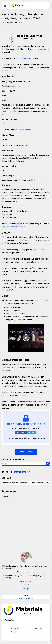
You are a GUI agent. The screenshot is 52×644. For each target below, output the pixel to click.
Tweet (32, 433)
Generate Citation (26, 452)
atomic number (25, 130)
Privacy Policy (37, 628)
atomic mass (24, 145)
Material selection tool (26, 598)
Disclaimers (15, 632)
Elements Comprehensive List (14, 227)
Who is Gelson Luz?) (26, 581)
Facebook (21, 433)
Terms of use (15, 628)
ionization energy (27, 58)
